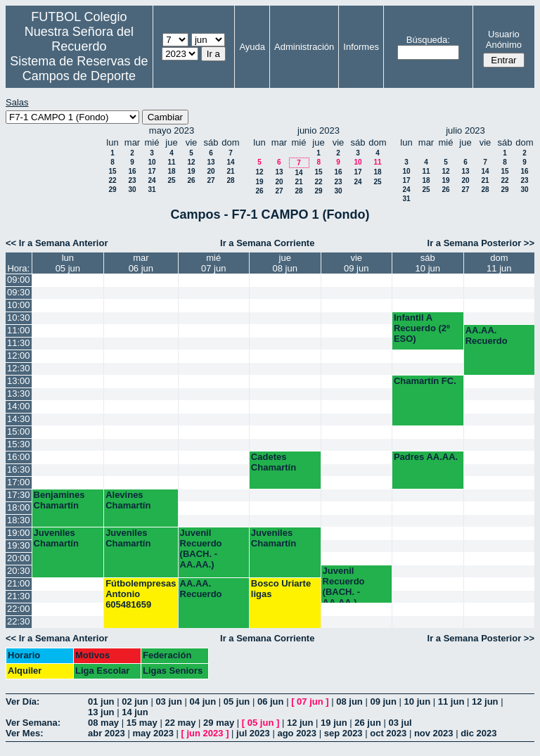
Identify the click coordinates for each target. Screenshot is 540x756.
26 (191, 180)
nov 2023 (434, 733)
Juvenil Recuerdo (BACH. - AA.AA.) (201, 549)
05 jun (237, 701)
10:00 (19, 305)
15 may (142, 723)
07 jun (310, 701)
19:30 (19, 545)
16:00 (19, 457)
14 (230, 162)
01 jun (101, 701)
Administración (304, 47)
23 (132, 180)
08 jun (349, 701)
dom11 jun (499, 263)
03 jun (169, 701)
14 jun (135, 712)
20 (211, 171)
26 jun (368, 723)
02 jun (135, 701)
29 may (219, 723)
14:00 (19, 406)
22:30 (19, 621)
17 (152, 171)
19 (191, 171)
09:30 (19, 292)
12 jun (485, 701)
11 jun (451, 701)
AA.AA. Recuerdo (487, 335)
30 (132, 190)
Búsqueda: (428, 40)
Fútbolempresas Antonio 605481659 (141, 594)
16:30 (19, 469)
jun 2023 (205, 733)
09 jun (383, 701)
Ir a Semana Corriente (267, 243)
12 (191, 162)
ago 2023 (297, 733)
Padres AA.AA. (426, 457)
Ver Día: (22, 701)
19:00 (19, 533)
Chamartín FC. (425, 381)
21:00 (19, 583)
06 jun (271, 701)
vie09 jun (356, 263)
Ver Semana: (33, 723)
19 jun (334, 723)
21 (230, 171)
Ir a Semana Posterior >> (481, 243)
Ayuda (252, 47)
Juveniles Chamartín (56, 538)
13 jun (101, 712)
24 (152, 180)
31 (152, 190)
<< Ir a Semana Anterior (57, 243)
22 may (180, 723)
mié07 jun (213, 263)
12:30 (19, 368)
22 (112, 180)
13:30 (19, 393)
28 (230, 180)
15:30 (19, 444)
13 (211, 162)
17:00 (19, 482)
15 (112, 171)
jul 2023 (253, 733)
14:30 (19, 419)
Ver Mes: (24, 733)
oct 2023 (388, 733)
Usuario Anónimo (504, 39)
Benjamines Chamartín (59, 500)
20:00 (19, 558)
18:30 (19, 520)
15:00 (19, 431)
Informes (361, 47)
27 (211, 180)
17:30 (19, 495)
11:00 (19, 330)
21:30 (19, 596)
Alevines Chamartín (128, 500)
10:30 (19, 318)
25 (171, 180)
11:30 (19, 343)
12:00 (19, 355)
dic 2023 (478, 733)
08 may (103, 723)
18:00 (19, 507)
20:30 (19, 571)
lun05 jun (68, 263)
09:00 (19, 280)
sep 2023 (343, 733)
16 (132, 171)
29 (112, 190)
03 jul (400, 723)
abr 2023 (107, 733)
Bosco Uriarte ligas (281, 589)
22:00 (19, 609)
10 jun (418, 701)
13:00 (19, 381)
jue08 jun (285, 263)
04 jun (203, 701)
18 (171, 171)
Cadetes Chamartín (274, 462)
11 (171, 162)
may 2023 (153, 733)
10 (152, 162)
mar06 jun (141, 263)
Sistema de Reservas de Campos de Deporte (79, 69)
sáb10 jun (428, 263)
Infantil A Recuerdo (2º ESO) (422, 328)
